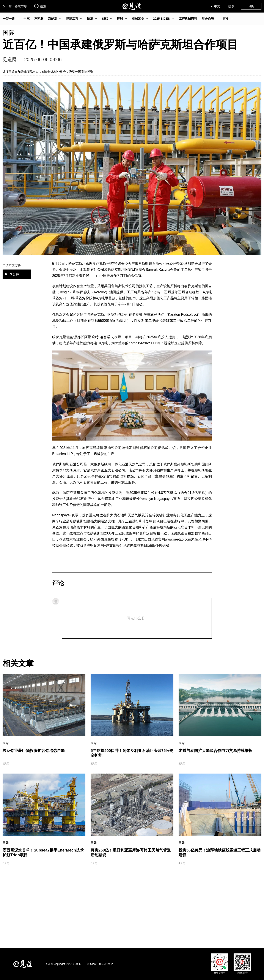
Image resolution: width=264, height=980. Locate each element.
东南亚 (39, 19)
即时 (120, 19)
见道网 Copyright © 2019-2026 (63, 964)
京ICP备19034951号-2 (100, 964)
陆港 (90, 19)
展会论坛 (208, 19)
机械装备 (138, 19)
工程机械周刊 (188, 19)
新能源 (53, 19)
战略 (105, 19)
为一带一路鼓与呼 (15, 6)
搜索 (40, 6)
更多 (226, 19)
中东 (27, 19)
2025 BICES (161, 19)
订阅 (251, 6)
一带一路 (9, 19)
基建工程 (72, 19)
